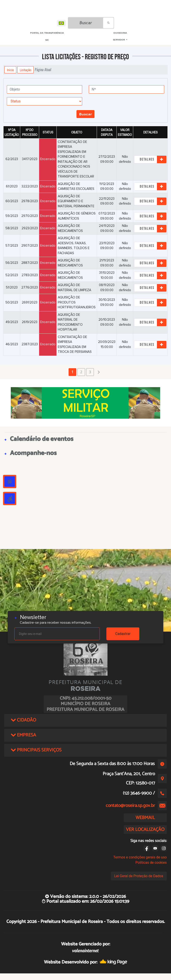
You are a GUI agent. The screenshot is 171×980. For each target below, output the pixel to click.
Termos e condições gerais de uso (140, 857)
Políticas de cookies (151, 863)
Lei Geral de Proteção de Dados (139, 876)
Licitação (25, 70)
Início (10, 70)
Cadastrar (123, 634)
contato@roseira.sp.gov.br (130, 806)
